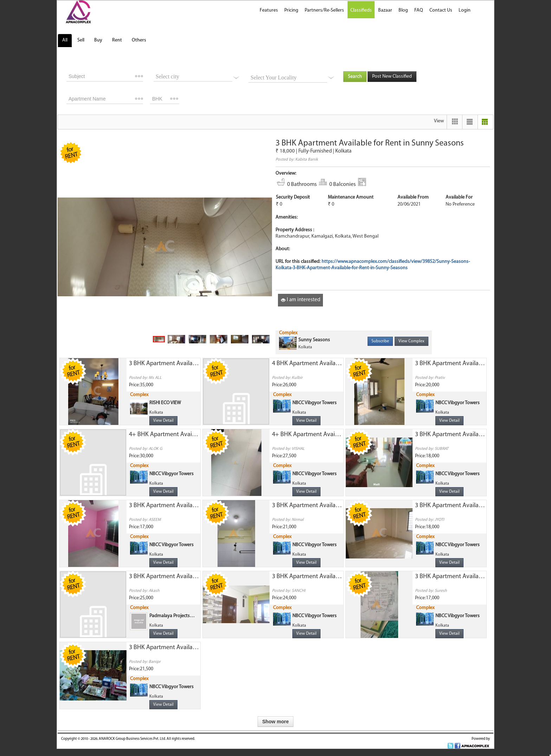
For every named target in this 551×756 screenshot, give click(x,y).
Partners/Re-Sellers (324, 10)
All (65, 40)
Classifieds (361, 10)
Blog (403, 10)
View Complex (411, 341)
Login (465, 10)
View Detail (163, 421)
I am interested (300, 300)
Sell (81, 40)
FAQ (419, 10)
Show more (275, 722)
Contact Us (441, 10)
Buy (98, 40)
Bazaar (385, 10)
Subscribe (380, 341)
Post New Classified (392, 76)
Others (139, 40)
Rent (117, 40)
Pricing (291, 10)
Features (269, 10)
